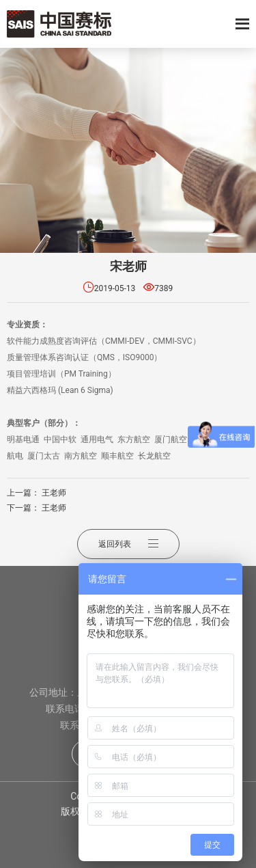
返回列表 (128, 544)
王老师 (54, 493)
